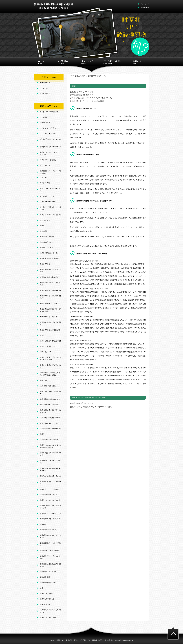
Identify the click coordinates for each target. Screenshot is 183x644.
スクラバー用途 (45, 183)
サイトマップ (145, 4)
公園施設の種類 (45, 577)
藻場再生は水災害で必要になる (50, 440)
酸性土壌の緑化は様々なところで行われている (91, 98)
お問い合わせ (145, 7)
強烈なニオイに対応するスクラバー (51, 190)
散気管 (42, 226)
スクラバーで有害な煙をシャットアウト (51, 208)
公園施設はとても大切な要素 (49, 551)
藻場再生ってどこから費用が (49, 489)
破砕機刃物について (46, 94)
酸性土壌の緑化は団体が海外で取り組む (51, 297)
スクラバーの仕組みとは (48, 202)
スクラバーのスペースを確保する (51, 215)
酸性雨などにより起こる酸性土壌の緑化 (51, 284)
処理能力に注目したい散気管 (49, 258)
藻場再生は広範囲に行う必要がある (51, 483)
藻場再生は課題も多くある (49, 495)
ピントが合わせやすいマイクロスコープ (51, 140)
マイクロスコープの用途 (48, 160)
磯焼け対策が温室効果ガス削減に (51, 418)
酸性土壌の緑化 (45, 264)
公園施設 (43, 524)
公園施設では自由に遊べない (49, 530)
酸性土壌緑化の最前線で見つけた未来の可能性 (51, 310)
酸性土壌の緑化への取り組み (49, 317)
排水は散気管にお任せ (47, 242)
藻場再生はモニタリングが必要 (50, 500)
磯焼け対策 (44, 380)
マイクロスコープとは (47, 165)
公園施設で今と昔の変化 (48, 583)
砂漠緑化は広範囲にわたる (49, 346)
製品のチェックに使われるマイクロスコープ (51, 153)
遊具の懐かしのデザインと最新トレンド (51, 611)
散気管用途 (44, 231)
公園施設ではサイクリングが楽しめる (51, 544)
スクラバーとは (45, 220)
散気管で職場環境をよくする (49, 253)
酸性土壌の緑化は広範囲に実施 (50, 330)
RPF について (45, 88)
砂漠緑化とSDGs (46, 352)
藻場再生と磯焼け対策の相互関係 (51, 429)
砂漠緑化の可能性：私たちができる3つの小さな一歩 (51, 358)
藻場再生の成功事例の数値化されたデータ (51, 469)
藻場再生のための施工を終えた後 (51, 476)
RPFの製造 (44, 117)
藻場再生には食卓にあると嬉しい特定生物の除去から (51, 446)
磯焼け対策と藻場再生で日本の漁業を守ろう (51, 411)
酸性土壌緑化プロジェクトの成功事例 (87, 101)
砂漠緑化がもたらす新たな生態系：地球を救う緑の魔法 (50, 374)
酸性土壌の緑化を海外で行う (83, 95)
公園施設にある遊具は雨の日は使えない (51, 565)
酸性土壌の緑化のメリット (49, 304)
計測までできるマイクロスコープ (51, 147)
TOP (71, 76)
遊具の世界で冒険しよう (48, 599)
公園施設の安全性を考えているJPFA (50, 557)
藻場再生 (43, 434)
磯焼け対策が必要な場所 (48, 386)
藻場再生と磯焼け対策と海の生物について (51, 507)
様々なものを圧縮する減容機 (49, 112)
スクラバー (44, 177)
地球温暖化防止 (45, 123)
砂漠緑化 (43, 335)
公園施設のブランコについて (49, 572)
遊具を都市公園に (46, 604)
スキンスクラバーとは (47, 196)
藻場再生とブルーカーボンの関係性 (51, 462)
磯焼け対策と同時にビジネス (49, 423)
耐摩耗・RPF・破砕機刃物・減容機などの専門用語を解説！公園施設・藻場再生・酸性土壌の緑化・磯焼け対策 (89, 640)
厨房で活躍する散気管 (47, 237)
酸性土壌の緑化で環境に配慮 (49, 277)
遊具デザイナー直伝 (46, 593)
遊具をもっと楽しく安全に (49, 618)
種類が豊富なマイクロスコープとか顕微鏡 (51, 172)
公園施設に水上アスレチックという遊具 (51, 536)
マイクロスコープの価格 (48, 134)
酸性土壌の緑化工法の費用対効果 (51, 290)
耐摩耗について (45, 83)
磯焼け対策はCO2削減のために (50, 399)
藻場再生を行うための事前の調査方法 (51, 454)
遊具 (42, 588)
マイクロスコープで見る (48, 128)
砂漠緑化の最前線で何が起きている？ (51, 366)
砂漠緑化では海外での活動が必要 (51, 341)
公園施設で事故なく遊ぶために (50, 519)
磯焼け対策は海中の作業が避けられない (51, 393)
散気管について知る (46, 248)
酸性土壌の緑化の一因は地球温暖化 (51, 323)
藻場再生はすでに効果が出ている (51, 513)
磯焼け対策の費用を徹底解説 (49, 405)
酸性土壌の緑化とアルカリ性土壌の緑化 (51, 271)
